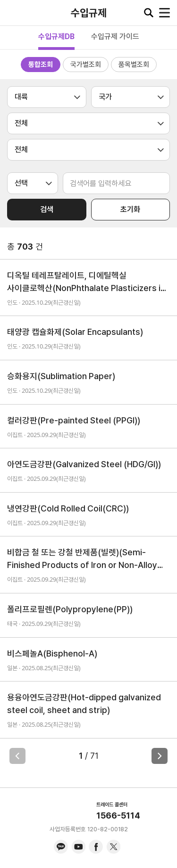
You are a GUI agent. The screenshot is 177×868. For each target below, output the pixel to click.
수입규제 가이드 (115, 37)
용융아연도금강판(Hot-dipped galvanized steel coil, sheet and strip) (84, 704)
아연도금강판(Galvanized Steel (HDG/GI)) (84, 464)
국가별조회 (86, 65)
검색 (47, 209)
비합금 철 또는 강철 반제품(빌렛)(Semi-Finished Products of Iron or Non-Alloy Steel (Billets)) (82, 559)
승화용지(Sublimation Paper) (61, 376)
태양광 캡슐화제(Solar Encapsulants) (75, 332)
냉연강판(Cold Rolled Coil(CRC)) (68, 508)
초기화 (130, 209)
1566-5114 (118, 815)
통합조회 (41, 65)
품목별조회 (134, 65)
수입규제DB (56, 37)
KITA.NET (14, 13)
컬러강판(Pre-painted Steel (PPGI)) (74, 420)
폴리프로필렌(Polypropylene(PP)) (70, 609)
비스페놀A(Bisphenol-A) (52, 653)
